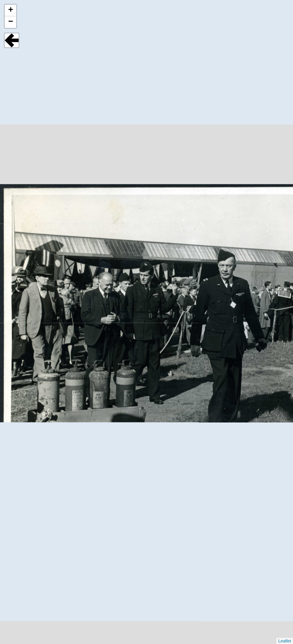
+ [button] (11, 10)
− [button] (11, 22)
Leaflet (285, 641)
